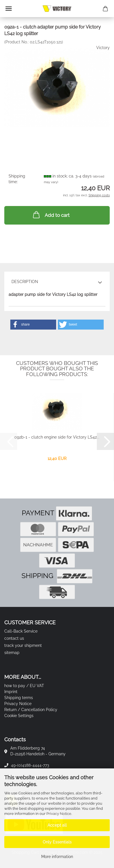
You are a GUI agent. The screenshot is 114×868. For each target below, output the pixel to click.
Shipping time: (17, 179)
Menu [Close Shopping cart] (9, 9)
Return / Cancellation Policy (31, 710)
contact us (14, 638)
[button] (33, 325)
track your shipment (23, 645)
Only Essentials (57, 842)
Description (25, 282)
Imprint (11, 692)
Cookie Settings (19, 716)
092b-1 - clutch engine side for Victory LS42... (57, 437)
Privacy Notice (59, 814)
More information (57, 857)
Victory (103, 48)
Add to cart (51, 215)
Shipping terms (19, 698)
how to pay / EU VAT (24, 686)
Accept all (57, 825)
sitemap (12, 653)
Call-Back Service (21, 631)
